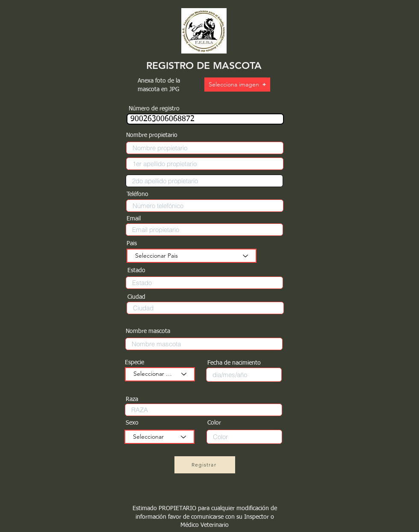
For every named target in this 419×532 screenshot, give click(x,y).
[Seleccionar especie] (160, 374)
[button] (237, 85)
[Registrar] (205, 465)
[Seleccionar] (159, 437)
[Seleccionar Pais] (192, 256)
